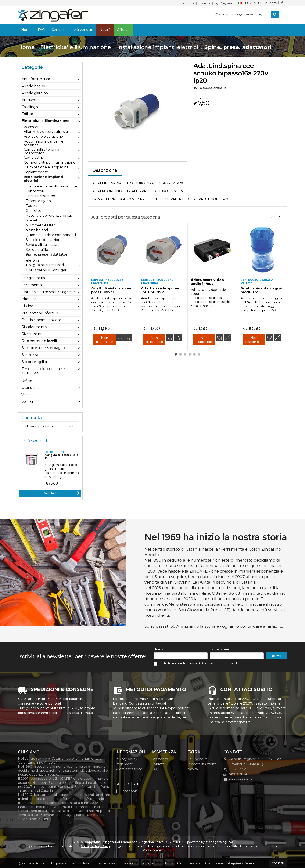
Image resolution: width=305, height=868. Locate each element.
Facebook (126, 791)
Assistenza (204, 3)
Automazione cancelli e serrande (44, 143)
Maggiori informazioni (244, 863)
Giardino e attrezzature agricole (49, 292)
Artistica (28, 100)
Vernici (27, 402)
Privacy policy (126, 759)
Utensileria (31, 388)
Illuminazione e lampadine (46, 167)
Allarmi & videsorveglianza (46, 132)
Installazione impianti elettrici (43, 179)
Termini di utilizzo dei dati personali (214, 663)
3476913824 (235, 774)
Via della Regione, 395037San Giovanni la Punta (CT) (252, 761)
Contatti (58, 30)
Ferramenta (32, 285)
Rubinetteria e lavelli (39, 341)
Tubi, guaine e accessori (44, 265)
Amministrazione (129, 769)
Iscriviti (276, 656)
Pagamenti (124, 764)
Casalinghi (30, 107)
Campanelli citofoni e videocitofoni (41, 151)
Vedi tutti (62, 493)
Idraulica (29, 299)
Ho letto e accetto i (171, 664)
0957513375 (265, 3)
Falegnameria (33, 278)
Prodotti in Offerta (202, 764)
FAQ (42, 30)
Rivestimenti (32, 334)
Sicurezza (30, 355)
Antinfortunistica (36, 79)
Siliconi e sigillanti (36, 362)
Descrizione (105, 170)
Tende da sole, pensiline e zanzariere (43, 371)
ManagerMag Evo (219, 842)
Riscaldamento (34, 327)
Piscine (27, 306)
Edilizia (27, 114)
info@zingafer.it (238, 779)
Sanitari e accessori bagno (43, 348)
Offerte (123, 30)
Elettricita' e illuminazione (46, 121)
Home (26, 30)
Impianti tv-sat (36, 172)
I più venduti (82, 30)
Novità (105, 30)
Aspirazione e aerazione (43, 136)
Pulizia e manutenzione (42, 320)
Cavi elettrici (34, 157)
